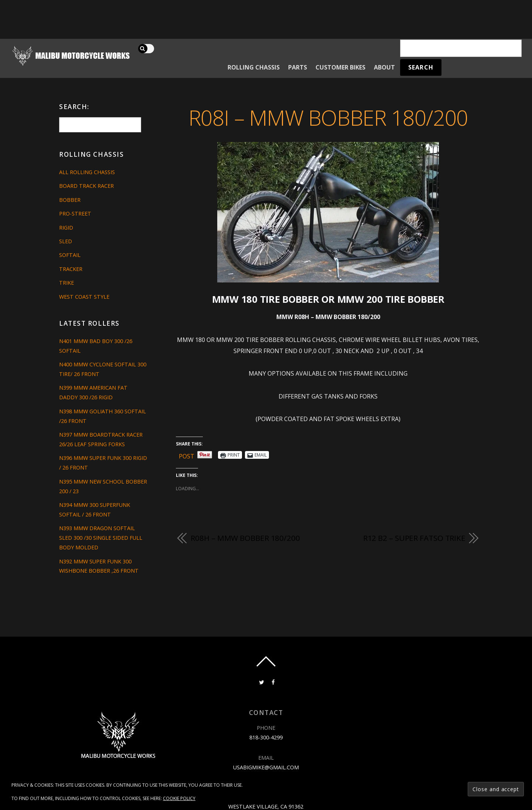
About (384, 67)
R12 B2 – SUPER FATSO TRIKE (414, 538)
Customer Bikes (340, 67)
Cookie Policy (179, 798)
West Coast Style (84, 297)
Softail (70, 255)
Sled (66, 241)
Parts (298, 67)
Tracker (71, 269)
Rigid (66, 228)
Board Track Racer (86, 186)
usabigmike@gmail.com (266, 767)
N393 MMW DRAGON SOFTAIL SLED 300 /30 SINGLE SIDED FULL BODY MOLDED (101, 538)
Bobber (70, 200)
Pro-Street (75, 213)
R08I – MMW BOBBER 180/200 (328, 117)
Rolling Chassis (254, 67)
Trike (66, 283)
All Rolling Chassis (87, 172)
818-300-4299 (266, 737)
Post (187, 455)
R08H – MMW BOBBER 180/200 (245, 538)
